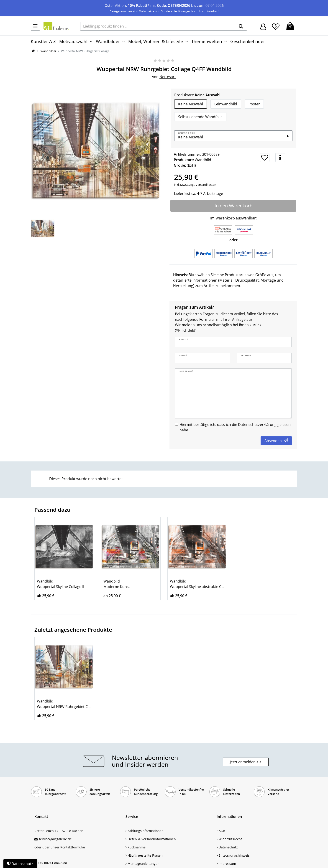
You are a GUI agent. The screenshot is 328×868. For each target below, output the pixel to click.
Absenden (276, 441)
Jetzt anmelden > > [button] (246, 762)
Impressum (226, 864)
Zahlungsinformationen (145, 831)
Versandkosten (206, 185)
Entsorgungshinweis (233, 855)
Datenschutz (227, 847)
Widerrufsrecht (229, 839)
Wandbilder (108, 41)
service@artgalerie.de (55, 839)
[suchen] (241, 26)
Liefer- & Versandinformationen (151, 839)
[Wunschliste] (276, 26)
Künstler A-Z (43, 41)
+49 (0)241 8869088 (52, 863)
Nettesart (168, 77)
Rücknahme (136, 847)
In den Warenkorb (233, 206)
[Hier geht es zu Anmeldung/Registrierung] (263, 26)
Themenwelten (207, 41)
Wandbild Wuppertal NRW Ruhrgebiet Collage (64, 704)
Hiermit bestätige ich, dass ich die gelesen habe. (235, 427)
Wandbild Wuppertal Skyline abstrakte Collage (197, 584)
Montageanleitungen (142, 864)
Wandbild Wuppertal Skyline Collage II (60, 584)
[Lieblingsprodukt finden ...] (158, 26)
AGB (221, 831)
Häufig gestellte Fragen (144, 855)
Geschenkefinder (248, 41)
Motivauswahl (73, 41)
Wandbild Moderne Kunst (117, 584)
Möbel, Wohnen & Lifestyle (156, 41)
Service (132, 817)
